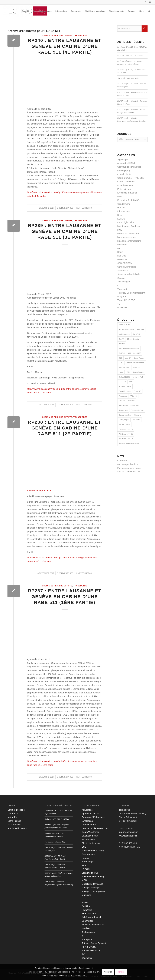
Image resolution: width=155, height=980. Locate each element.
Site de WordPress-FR (129, 472)
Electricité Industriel (127, 193)
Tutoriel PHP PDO (126, 300)
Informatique (124, 211)
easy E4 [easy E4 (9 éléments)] (128, 358)
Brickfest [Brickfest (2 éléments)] (122, 344)
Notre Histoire (14, 821)
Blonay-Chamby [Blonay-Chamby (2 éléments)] (133, 339)
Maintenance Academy (129, 226)
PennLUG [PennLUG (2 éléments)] (138, 391)
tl (118, 285)
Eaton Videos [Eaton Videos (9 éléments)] (139, 358)
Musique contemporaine (129, 241)
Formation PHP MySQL (129, 200)
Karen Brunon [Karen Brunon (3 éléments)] (138, 372)
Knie (120, 215)
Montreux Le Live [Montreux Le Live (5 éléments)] (125, 386)
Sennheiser (123, 270)
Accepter (108, 972)
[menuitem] (25, 11)
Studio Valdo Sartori (17, 828)
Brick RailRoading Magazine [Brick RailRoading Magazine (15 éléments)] (129, 348)
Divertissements (125, 185)
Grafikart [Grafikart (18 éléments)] (136, 367)
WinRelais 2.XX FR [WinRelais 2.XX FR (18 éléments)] (126, 439)
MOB (120, 230)
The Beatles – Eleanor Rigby (128, 78)
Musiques (122, 245)
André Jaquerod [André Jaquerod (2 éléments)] (125, 334)
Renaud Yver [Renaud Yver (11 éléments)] (123, 410)
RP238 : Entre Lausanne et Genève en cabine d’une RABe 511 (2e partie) (65, 428)
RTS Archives (14, 825)
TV (119, 304)
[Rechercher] (149, 11)
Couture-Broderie (16, 810)
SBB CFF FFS (66, 35)
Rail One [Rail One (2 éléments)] (131, 401)
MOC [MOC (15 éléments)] (131, 382)
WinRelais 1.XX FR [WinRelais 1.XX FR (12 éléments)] (126, 429)
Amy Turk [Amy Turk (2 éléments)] (141, 329)
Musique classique (127, 237)
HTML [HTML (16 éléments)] (128, 372)
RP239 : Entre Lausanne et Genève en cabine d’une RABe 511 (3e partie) (65, 231)
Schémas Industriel (127, 267)
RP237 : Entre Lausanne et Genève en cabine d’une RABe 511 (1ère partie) (65, 597)
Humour (121, 207)
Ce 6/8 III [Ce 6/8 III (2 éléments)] (122, 353)
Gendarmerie (124, 204)
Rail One (122, 256)
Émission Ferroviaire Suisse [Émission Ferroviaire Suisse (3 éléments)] (129, 443)
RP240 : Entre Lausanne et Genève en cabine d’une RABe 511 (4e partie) (65, 46)
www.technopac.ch (128, 836)
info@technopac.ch (128, 832)
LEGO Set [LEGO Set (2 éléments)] (122, 382)
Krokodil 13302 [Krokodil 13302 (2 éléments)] (124, 377)
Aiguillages (123, 159)
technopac (86, 208)
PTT (119, 248)
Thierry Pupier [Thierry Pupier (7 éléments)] (124, 420)
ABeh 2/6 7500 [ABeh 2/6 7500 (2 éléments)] (124, 325)
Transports (80, 35)
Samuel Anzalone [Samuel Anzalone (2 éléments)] (125, 415)
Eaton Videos (124, 189)
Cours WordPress (126, 182)
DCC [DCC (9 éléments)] (120, 358)
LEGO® (121, 219)
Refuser (121, 972)
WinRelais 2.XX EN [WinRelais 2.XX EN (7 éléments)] (126, 434)
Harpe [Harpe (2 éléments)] (121, 372)
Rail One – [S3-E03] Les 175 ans (130, 56)
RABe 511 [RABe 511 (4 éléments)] (134, 396)
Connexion (123, 461)
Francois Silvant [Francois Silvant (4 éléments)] (125, 367)
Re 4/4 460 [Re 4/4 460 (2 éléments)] (135, 405)
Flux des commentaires (129, 468)
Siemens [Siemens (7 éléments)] (138, 415)
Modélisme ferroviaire (128, 234)
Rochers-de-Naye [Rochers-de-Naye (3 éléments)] (137, 410)
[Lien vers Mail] (150, 2)
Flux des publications (128, 464)
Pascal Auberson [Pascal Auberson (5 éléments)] (125, 391)
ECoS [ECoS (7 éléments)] (121, 363)
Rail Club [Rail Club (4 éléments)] (122, 401)
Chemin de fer (50, 35)
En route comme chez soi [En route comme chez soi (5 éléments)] (135, 363)
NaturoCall (13, 814)
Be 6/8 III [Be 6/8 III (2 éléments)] (136, 334)
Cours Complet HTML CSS (131, 178)
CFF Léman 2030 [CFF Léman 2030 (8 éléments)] (135, 353)
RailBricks (122, 259)
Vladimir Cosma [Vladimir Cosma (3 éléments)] (125, 424)
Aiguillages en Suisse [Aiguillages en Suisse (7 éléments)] (127, 329)
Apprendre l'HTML (126, 163)
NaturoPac (13, 817)
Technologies (124, 282)
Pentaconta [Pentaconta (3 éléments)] (123, 396)
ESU (120, 196)
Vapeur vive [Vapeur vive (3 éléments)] (136, 420)
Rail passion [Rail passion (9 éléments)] (123, 405)
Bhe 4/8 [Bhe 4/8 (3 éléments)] (122, 339)
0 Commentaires (65, 208)
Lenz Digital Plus (126, 222)
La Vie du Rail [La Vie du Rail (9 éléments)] (138, 377)
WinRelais (122, 308)
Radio (120, 252)
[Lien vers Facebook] (145, 2)
